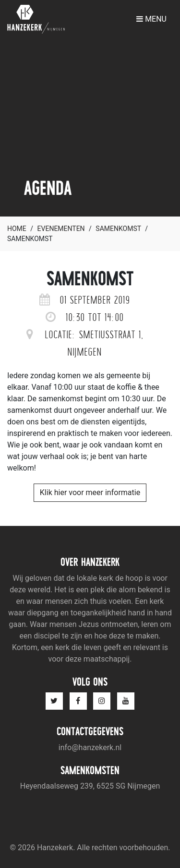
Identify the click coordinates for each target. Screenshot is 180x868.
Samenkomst (118, 229)
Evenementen (61, 229)
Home (17, 229)
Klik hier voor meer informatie (90, 492)
